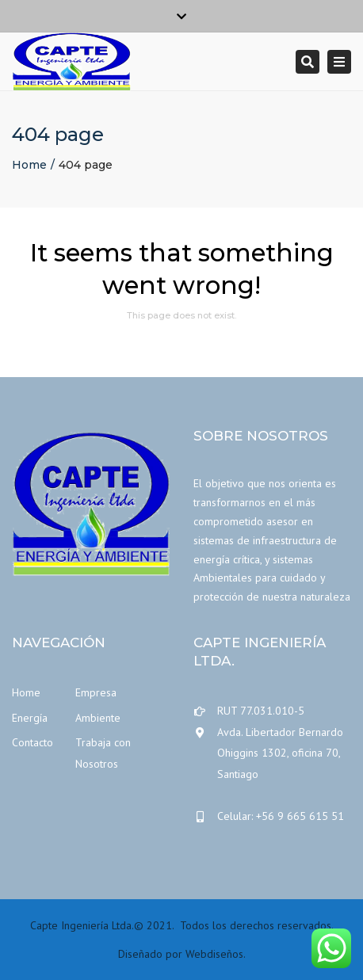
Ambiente (98, 718)
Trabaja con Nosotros (103, 753)
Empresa (96, 692)
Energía (30, 718)
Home (29, 165)
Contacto (32, 742)
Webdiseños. (216, 954)
